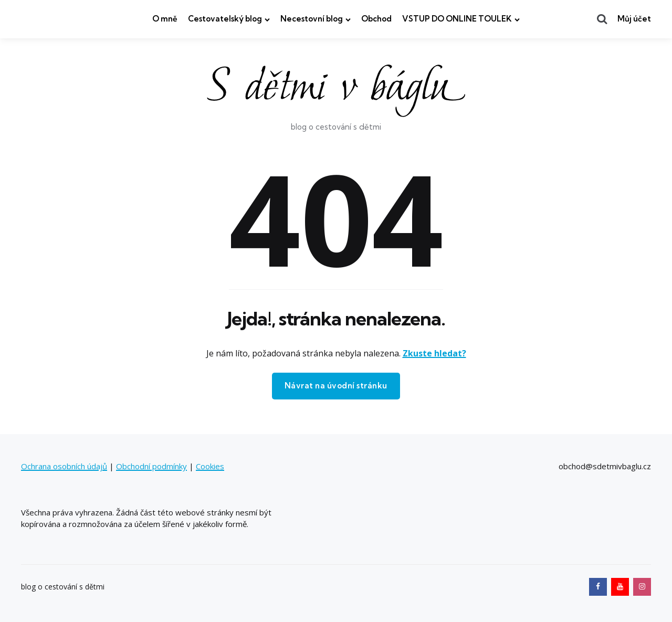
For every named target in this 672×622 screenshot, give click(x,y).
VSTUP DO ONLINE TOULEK (457, 19)
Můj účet (634, 19)
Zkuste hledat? (434, 353)
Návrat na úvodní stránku (336, 386)
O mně (165, 19)
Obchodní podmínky (151, 466)
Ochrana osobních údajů (64, 466)
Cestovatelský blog (225, 19)
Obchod (376, 19)
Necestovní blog (312, 19)
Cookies (210, 466)
